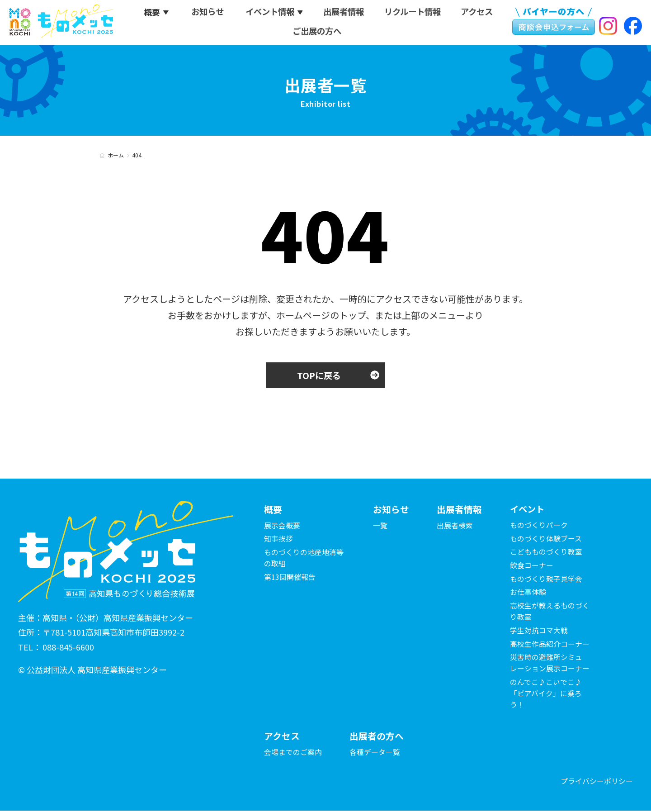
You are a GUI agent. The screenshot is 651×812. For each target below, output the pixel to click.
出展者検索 (455, 526)
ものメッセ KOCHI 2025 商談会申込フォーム (552, 23)
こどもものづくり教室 (546, 553)
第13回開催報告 (290, 578)
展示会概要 (282, 526)
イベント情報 (269, 13)
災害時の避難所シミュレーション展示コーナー (550, 664)
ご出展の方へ (317, 32)
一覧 (380, 526)
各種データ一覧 (375, 753)
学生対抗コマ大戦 (539, 631)
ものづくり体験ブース (546, 539)
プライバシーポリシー (597, 783)
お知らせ (206, 13)
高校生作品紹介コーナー (550, 645)
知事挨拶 (278, 539)
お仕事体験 (528, 593)
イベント (528, 510)
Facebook (633, 27)
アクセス (479, 13)
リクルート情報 (414, 13)
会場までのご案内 (293, 753)
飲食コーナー (532, 566)
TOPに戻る (319, 375)
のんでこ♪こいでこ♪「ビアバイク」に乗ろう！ (546, 694)
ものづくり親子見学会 (546, 579)
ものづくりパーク (539, 526)
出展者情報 (344, 13)
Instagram (608, 27)
